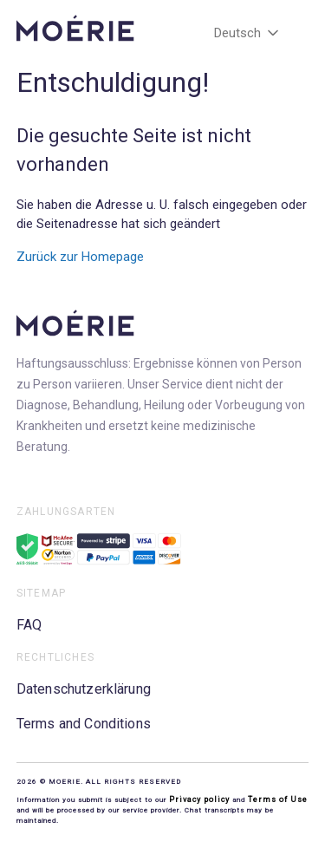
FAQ (29, 625)
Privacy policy (201, 799)
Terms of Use (278, 799)
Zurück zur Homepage (80, 257)
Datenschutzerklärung (84, 689)
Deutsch (248, 33)
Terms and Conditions (84, 724)
